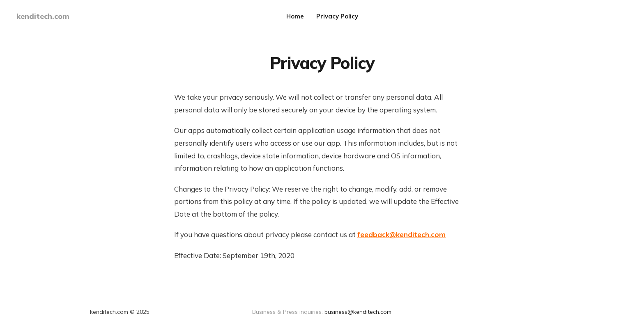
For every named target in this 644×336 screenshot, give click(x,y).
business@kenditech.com (358, 312)
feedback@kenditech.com (401, 234)
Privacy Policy (337, 16)
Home (295, 16)
